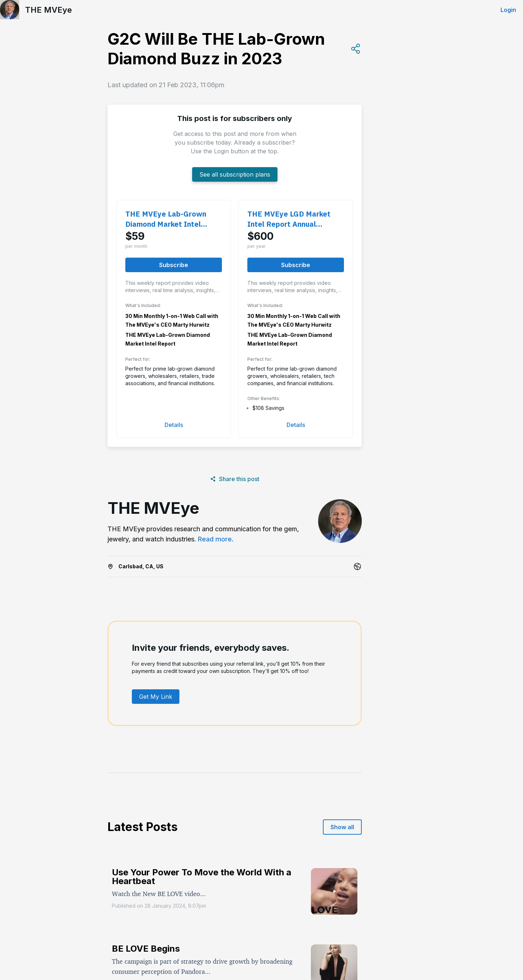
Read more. (216, 539)
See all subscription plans (235, 174)
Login (508, 10)
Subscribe (174, 265)
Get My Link (156, 697)
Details (174, 425)
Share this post (235, 479)
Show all (342, 827)
